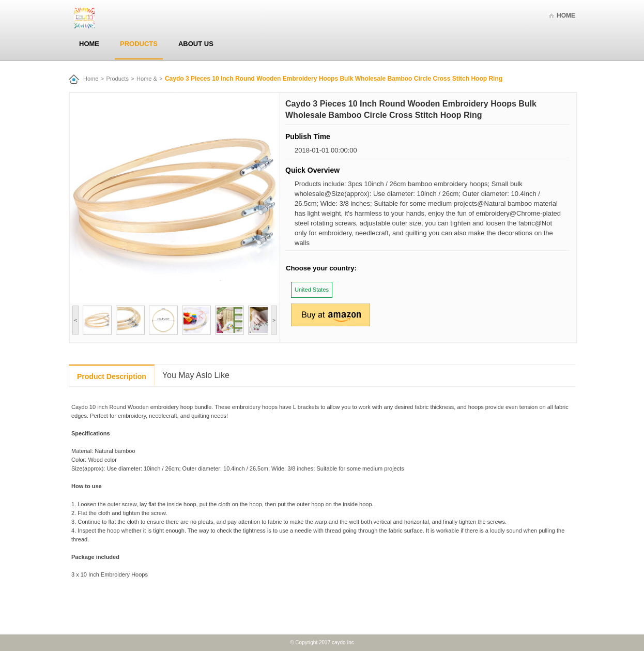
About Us (196, 44)
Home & (147, 79)
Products (139, 44)
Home (566, 16)
